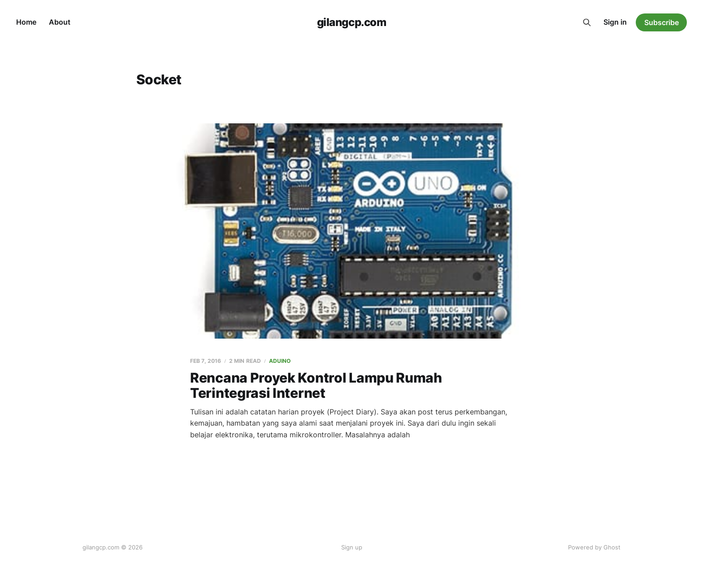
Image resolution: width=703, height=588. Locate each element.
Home (26, 22)
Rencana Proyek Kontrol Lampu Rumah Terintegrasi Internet (316, 385)
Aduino (280, 361)
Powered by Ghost (594, 547)
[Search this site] (587, 22)
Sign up (352, 547)
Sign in (615, 22)
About (60, 22)
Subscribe (662, 22)
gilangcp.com (351, 22)
